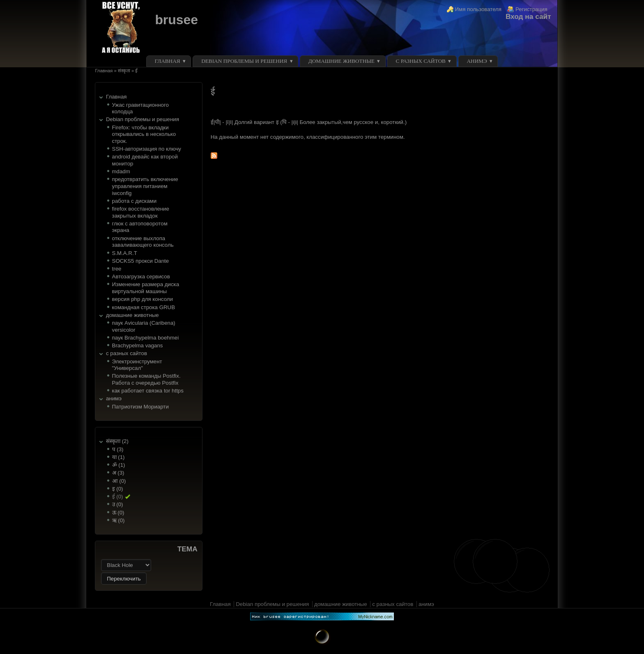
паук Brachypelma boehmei (146, 338)
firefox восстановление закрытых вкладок (141, 212)
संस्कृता (124, 71)
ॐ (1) (119, 465)
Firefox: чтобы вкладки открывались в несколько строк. (144, 134)
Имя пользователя (478, 9)
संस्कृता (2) (117, 441)
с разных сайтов (421, 61)
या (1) (118, 457)
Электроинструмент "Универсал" (137, 365)
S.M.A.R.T (125, 253)
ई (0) (118, 497)
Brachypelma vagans (138, 345)
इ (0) (118, 489)
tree (117, 269)
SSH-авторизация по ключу (147, 149)
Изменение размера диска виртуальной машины (146, 288)
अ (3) (118, 473)
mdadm (121, 171)
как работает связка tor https (148, 391)
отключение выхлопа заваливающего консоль (143, 242)
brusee (176, 20)
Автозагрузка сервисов (141, 277)
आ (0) (119, 481)
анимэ (477, 61)
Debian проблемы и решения (244, 61)
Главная (168, 61)
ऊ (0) (118, 513)
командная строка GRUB (144, 307)
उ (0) (118, 504)
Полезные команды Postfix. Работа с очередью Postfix (146, 379)
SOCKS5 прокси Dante (141, 261)
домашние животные (342, 61)
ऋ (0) (118, 520)
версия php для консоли (143, 299)
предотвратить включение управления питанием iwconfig (145, 186)
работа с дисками (135, 201)
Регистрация (531, 9)
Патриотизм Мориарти (140, 407)
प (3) (118, 449)
